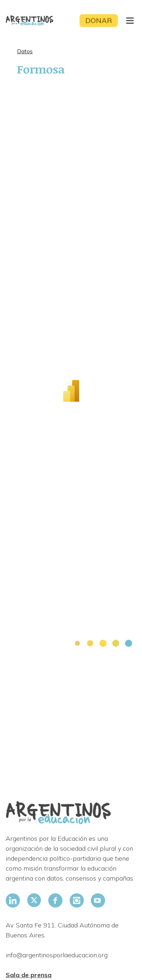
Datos (25, 51)
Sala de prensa (29, 975)
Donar (99, 20)
